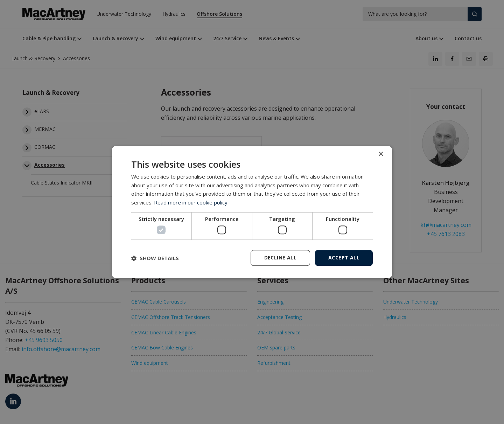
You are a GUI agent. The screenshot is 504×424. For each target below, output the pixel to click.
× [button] (381, 154)
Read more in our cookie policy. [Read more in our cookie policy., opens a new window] (191, 202)
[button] (155, 258)
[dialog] (252, 212)
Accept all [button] (344, 258)
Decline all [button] (280, 258)
